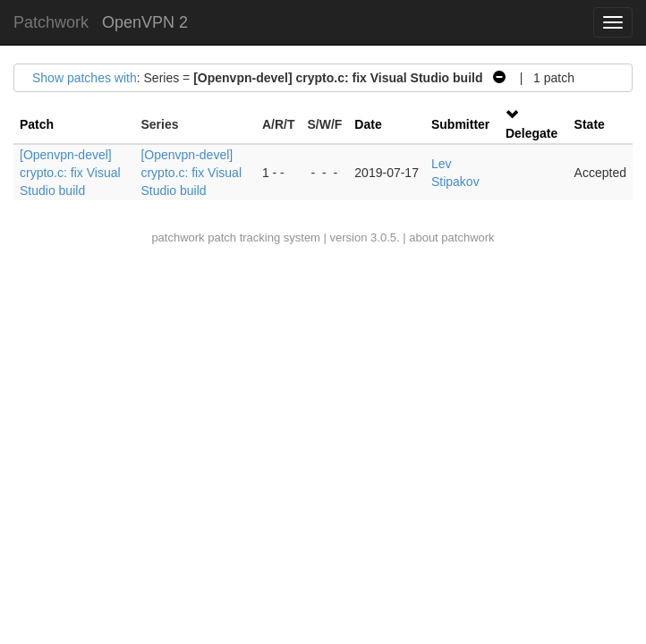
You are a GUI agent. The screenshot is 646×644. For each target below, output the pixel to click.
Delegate (531, 133)
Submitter (460, 124)
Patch (37, 124)
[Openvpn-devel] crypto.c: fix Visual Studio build (70, 173)
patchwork (178, 237)
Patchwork (51, 22)
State (590, 124)
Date (368, 124)
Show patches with (85, 78)
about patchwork (451, 237)
